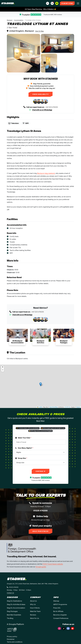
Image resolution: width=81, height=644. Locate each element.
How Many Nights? (24, 448)
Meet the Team (35, 611)
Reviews (33, 615)
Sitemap (56, 601)
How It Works (35, 608)
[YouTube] (73, 628)
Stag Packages (12, 611)
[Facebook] (68, 628)
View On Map (39, 31)
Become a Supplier (60, 615)
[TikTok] (64, 628)
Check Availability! (41, 94)
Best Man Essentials (14, 615)
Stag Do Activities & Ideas (16, 604)
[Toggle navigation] (78, 3)
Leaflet (40, 407)
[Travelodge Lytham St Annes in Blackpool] (23, 53)
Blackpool (10, 20)
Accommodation (19, 20)
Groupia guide (41, 567)
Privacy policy (12, 636)
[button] (52, 3)
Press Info (57, 608)
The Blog (10, 618)
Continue (41, 471)
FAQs (48, 520)
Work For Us (35, 618)
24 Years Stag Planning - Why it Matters (41, 9)
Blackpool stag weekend (46, 173)
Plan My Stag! (67, 3)
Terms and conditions (15, 642)
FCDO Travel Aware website (53, 564)
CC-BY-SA (67, 407)
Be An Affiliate (58, 611)
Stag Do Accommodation (16, 608)
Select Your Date (23, 438)
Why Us (33, 604)
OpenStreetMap (54, 407)
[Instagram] (59, 628)
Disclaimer (11, 639)
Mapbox (78, 407)
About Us (33, 601)
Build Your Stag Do (40, 531)
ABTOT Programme (60, 604)
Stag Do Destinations (14, 601)
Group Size (21, 458)
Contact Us (10, 593)
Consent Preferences (61, 618)
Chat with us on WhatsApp (41, 110)
